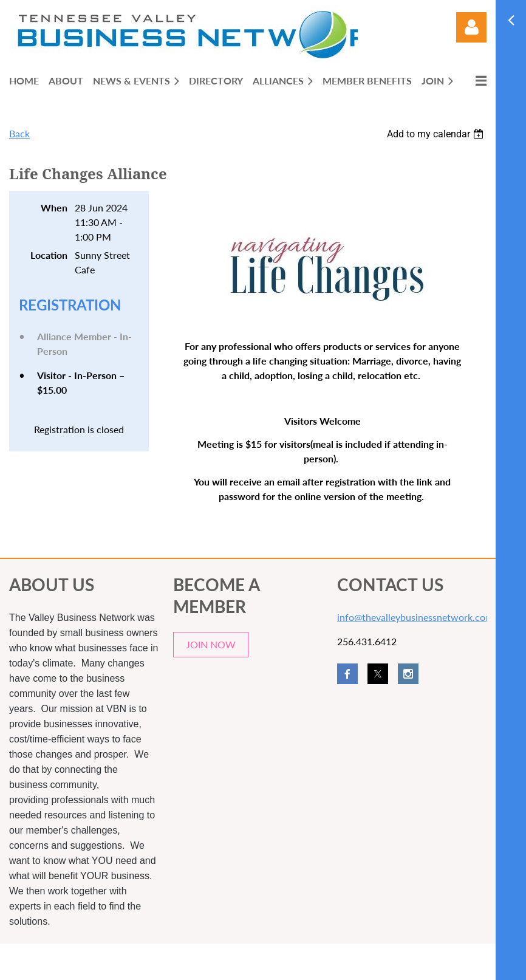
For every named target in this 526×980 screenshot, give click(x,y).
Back (19, 133)
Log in (471, 27)
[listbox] (437, 134)
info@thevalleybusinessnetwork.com (415, 617)
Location (49, 255)
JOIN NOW (211, 644)
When (54, 207)
